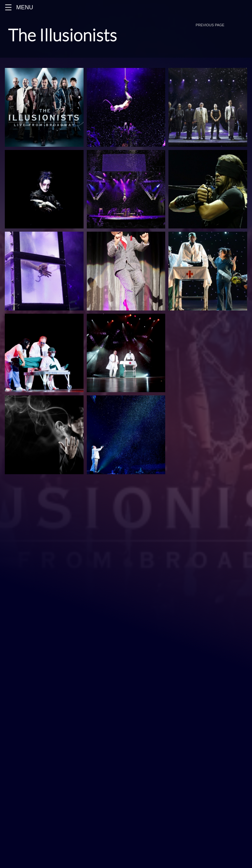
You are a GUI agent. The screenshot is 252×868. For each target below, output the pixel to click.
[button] (8, 7)
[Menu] (126, 7)
